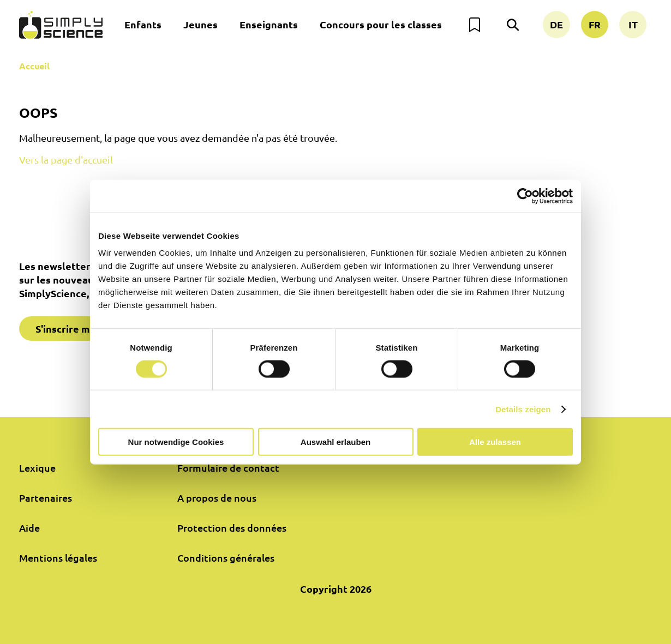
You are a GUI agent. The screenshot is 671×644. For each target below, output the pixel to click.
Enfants (143, 24)
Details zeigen (523, 409)
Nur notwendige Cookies (176, 442)
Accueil (34, 66)
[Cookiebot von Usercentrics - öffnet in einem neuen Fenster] (525, 196)
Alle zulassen (495, 442)
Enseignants (269, 24)
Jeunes (200, 24)
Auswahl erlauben (335, 442)
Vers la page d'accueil (66, 160)
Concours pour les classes (381, 24)
